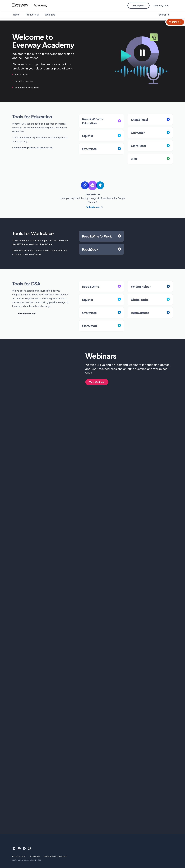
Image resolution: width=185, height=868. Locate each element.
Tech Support (138, 6)
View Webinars (97, 382)
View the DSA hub (27, 313)
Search (163, 15)
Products (32, 15)
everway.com (161, 6)
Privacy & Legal (19, 856)
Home (16, 15)
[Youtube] (19, 848)
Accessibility (35, 856)
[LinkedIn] (14, 848)
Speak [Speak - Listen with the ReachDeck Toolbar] (175, 22)
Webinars (50, 15)
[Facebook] (24, 848)
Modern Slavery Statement (55, 856)
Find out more (93, 207)
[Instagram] (29, 848)
